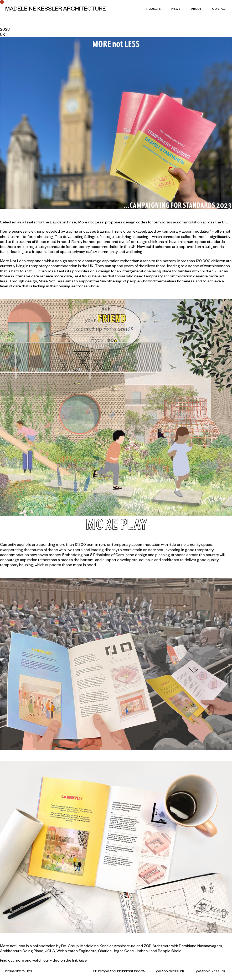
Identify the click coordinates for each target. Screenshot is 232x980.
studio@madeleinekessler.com (119, 971)
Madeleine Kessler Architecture (56, 8)
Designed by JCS (19, 971)
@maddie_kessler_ (211, 971)
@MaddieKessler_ (171, 971)
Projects (153, 9)
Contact (219, 9)
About (196, 9)
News (176, 9)
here (83, 960)
